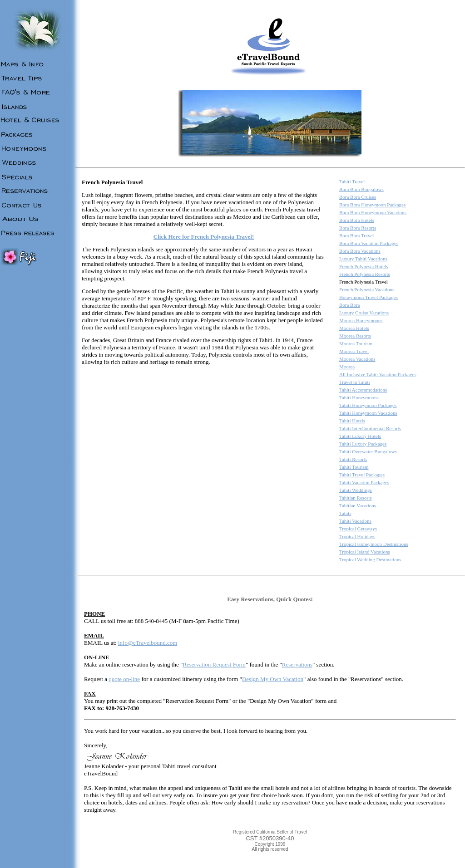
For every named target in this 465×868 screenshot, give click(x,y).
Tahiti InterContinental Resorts (370, 428)
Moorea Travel (354, 351)
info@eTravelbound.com (148, 643)
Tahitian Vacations (358, 505)
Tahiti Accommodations (363, 390)
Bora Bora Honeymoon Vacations (373, 212)
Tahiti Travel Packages (362, 475)
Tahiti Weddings (356, 490)
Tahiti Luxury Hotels (360, 436)
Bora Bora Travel (356, 235)
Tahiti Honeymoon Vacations (368, 413)
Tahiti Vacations (355, 521)
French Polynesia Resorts (365, 274)
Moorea (347, 367)
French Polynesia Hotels (364, 266)
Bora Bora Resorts (358, 228)
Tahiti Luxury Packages (363, 444)
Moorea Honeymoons (361, 320)
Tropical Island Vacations (365, 552)
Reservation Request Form (214, 664)
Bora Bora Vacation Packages (369, 243)
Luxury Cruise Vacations (364, 313)
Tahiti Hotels (352, 421)
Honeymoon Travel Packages (369, 297)
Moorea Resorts (355, 336)
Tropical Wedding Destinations (370, 559)
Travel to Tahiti (355, 382)
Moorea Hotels (354, 328)
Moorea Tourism (356, 343)
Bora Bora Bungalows (361, 189)
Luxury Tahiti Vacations (363, 259)
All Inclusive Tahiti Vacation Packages (378, 374)
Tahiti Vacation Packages (364, 482)
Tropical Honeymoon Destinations (374, 544)
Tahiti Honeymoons (359, 397)
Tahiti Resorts (353, 459)
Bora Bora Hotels (357, 220)
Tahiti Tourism (354, 467)
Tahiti (345, 513)
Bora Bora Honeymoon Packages (372, 205)
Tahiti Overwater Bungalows (368, 451)
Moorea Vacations (357, 359)
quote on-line (124, 679)
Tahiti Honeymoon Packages (368, 405)
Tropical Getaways (358, 529)
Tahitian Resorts (356, 498)
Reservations (297, 664)
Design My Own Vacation (273, 679)
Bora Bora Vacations (360, 251)
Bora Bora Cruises (358, 197)
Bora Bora (350, 305)
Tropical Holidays (357, 536)
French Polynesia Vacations (367, 289)
